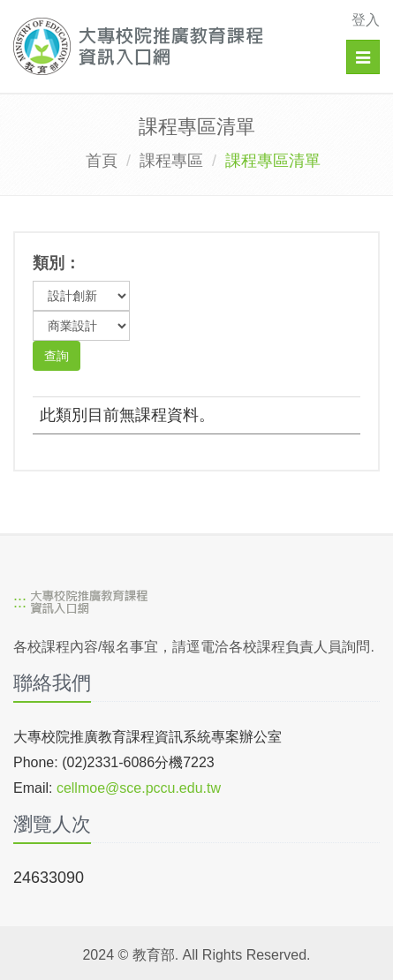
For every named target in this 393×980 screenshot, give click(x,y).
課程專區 (171, 161)
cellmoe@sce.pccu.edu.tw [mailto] (139, 788)
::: (20, 603)
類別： (57, 263)
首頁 (102, 161)
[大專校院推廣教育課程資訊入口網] (161, 46)
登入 (366, 20)
